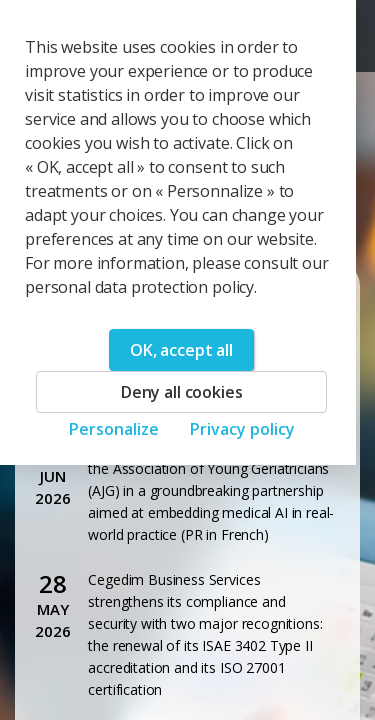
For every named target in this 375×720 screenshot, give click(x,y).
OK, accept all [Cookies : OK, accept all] (181, 350)
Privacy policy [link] (242, 429)
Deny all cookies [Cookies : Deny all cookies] (181, 392)
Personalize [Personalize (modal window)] (114, 429)
